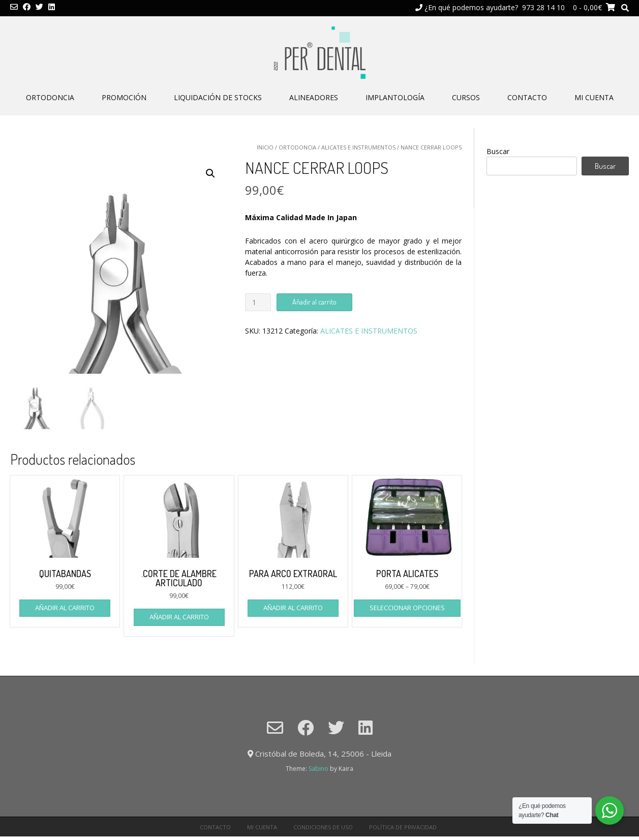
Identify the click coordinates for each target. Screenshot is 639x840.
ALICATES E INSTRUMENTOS (358, 147)
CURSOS (466, 97)
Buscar (498, 151)
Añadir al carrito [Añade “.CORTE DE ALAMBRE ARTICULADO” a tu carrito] (179, 617)
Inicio (265, 147)
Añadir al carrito (314, 302)
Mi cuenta (594, 97)
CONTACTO (527, 97)
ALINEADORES (314, 97)
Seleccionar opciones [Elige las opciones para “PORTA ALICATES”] (407, 608)
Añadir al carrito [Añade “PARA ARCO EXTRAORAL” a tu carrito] (293, 608)
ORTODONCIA (50, 97)
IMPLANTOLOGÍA (395, 97)
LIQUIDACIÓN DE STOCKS (218, 97)
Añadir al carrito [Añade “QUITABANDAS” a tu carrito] (65, 608)
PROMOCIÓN (124, 97)
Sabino (318, 769)
